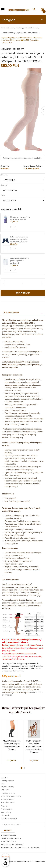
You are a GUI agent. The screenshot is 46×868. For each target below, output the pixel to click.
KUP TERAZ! (23, 293)
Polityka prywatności (9, 818)
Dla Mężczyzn (6, 809)
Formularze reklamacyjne (11, 796)
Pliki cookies (6, 815)
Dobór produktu (7, 781)
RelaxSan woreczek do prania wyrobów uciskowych (19, 261)
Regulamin (5, 790)
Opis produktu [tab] (11, 312)
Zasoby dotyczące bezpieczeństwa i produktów (22, 158)
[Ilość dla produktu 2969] (10, 248)
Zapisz (8, 830)
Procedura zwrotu (8, 802)
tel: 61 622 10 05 (9, 841)
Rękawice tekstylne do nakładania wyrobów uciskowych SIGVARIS (19, 239)
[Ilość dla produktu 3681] (10, 270)
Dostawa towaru (8, 793)
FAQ (3, 784)
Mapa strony (6, 812)
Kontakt (4, 778)
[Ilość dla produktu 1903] (10, 227)
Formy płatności (7, 799)
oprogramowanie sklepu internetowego (31, 862)
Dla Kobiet (5, 806)
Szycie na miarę (7, 787)
